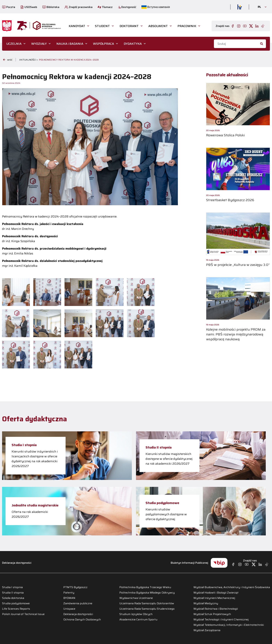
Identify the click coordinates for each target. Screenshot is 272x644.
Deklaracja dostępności (17, 563)
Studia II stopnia (159, 447)
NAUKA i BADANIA (70, 44)
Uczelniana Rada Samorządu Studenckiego (147, 609)
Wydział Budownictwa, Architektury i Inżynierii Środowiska (232, 587)
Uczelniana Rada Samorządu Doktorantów (147, 603)
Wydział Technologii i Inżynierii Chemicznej (221, 620)
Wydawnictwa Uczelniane (136, 598)
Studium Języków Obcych (136, 614)
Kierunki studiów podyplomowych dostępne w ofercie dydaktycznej (166, 514)
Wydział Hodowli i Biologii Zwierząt (216, 593)
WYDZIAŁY (39, 44)
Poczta (9, 7)
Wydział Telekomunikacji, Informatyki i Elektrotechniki (229, 625)
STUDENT (102, 26)
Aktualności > (29, 60)
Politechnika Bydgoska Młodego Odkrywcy (147, 593)
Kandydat (77, 26)
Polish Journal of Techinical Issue (23, 614)
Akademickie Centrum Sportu (138, 620)
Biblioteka (51, 7)
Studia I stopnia (24, 445)
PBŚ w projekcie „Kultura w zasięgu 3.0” (238, 265)
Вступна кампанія (156, 7)
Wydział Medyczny (206, 603)
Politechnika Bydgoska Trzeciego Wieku (145, 587)
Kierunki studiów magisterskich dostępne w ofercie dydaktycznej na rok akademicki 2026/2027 (169, 459)
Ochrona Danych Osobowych (82, 620)
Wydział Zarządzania (207, 630)
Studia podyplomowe (162, 503)
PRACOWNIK (187, 26)
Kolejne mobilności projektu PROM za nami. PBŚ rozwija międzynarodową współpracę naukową (236, 334)
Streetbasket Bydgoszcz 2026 (230, 200)
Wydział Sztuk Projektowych (212, 614)
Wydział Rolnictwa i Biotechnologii (216, 609)
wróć (8, 60)
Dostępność (127, 7)
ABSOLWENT (158, 26)
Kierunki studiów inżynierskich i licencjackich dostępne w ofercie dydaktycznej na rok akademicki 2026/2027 (35, 459)
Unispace (69, 609)
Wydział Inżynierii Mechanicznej (214, 598)
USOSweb (29, 7)
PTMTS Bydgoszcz (75, 587)
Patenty (69, 593)
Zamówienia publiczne (78, 603)
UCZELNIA (14, 44)
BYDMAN (69, 598)
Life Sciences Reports (16, 609)
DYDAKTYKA (133, 44)
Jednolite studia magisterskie (35, 505)
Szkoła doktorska (13, 598)
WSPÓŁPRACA (103, 44)
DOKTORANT (129, 26)
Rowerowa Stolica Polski (225, 135)
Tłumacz (105, 7)
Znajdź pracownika (78, 7)
